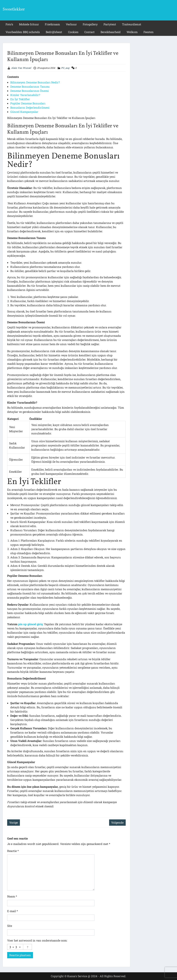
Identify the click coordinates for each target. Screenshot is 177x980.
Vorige (14, 822)
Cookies (73, 32)
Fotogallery (90, 24)
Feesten (149, 32)
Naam (12, 896)
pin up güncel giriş (30, 624)
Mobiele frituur (29, 24)
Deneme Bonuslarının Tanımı (30, 87)
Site (10, 926)
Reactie (13, 851)
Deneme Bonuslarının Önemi (29, 91)
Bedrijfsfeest (54, 32)
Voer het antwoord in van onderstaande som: (37, 940)
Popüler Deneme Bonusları (28, 103)
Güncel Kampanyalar (24, 112)
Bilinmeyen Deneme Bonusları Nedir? (35, 82)
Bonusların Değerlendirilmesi (30, 107)
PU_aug (65, 68)
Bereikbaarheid (111, 32)
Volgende (117, 822)
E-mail (12, 911)
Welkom (132, 32)
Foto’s (9, 24)
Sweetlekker (14, 9)
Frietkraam (52, 24)
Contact (89, 32)
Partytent (110, 24)
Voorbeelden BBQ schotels (23, 32)
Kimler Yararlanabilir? (25, 95)
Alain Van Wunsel (21, 68)
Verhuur (71, 24)
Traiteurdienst (132, 24)
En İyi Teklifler (20, 99)
